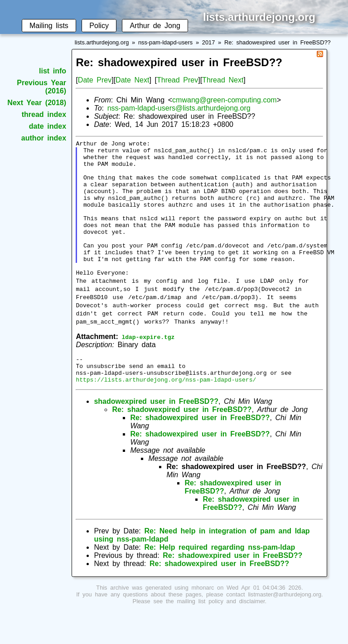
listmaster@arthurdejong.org (285, 627)
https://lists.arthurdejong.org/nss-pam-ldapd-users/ (166, 412)
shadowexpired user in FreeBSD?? (156, 434)
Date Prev (95, 80)
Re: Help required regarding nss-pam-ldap (220, 580)
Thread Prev (177, 80)
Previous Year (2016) (41, 87)
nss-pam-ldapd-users (165, 42)
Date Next (132, 80)
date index (48, 126)
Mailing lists (49, 26)
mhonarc (203, 620)
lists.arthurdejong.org (102, 42)
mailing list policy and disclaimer (221, 634)
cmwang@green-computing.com (225, 100)
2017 (208, 42)
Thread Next (223, 80)
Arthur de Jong (155, 26)
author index (44, 138)
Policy (99, 26)
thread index (44, 114)
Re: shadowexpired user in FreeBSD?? (278, 42)
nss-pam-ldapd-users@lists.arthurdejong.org (179, 108)
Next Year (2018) (37, 103)
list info (53, 71)
